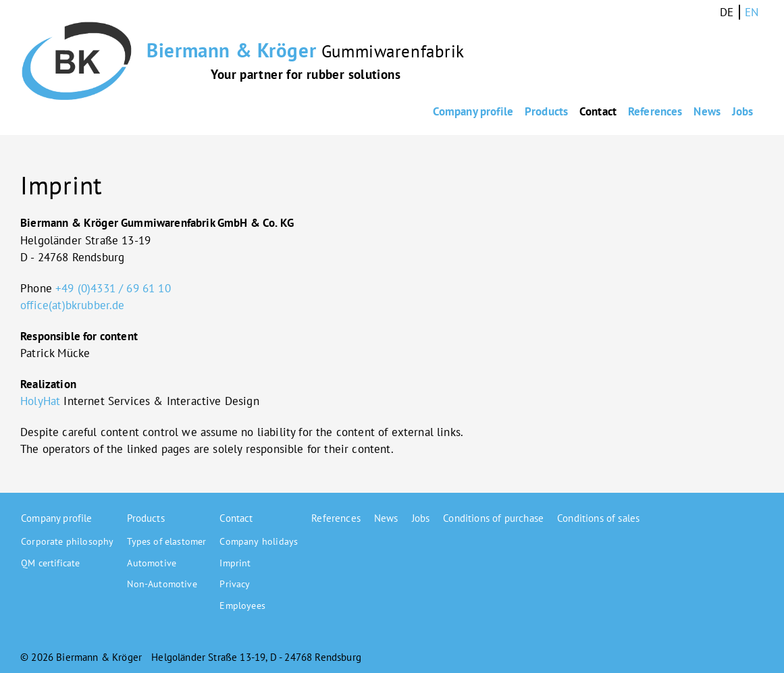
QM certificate (50, 563)
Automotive (152, 563)
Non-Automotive (162, 584)
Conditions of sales (598, 518)
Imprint (235, 563)
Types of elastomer (166, 541)
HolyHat (40, 401)
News (679, 112)
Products (450, 112)
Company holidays (259, 541)
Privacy (235, 584)
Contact (524, 112)
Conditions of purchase (493, 518)
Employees (242, 605)
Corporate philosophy (67, 541)
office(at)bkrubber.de (73, 305)
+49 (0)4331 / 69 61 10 (113, 288)
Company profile (355, 112)
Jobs (736, 112)
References (604, 112)
